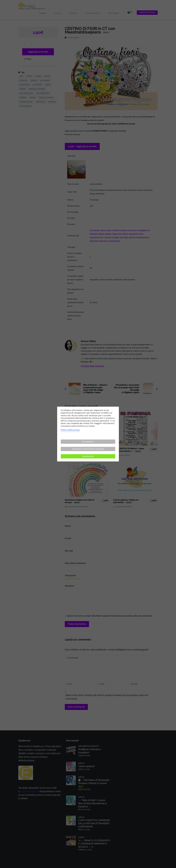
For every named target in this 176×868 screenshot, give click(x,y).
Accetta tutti (88, 456)
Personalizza (88, 442)
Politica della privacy (70, 430)
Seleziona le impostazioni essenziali (88, 449)
